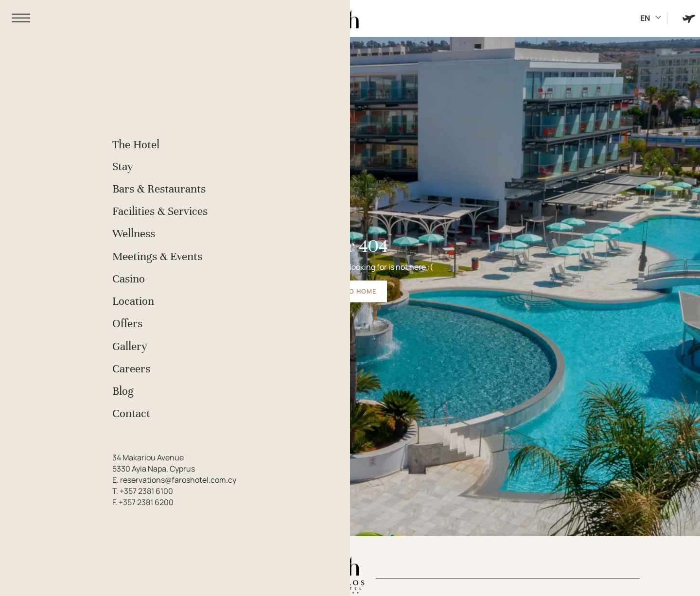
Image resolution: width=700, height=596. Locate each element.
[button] (21, 18)
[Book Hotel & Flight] (689, 18)
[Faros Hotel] (350, 18)
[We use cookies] (17, 579)
